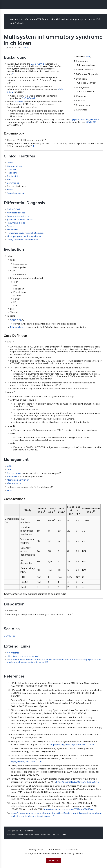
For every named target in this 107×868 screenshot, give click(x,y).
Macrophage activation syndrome (24, 236)
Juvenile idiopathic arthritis (20, 219)
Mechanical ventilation (18, 480)
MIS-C (26, 47)
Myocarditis (13, 230)
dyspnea (75, 119)
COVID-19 (91, 122)
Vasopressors (14, 483)
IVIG (9, 469)
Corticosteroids (15, 473)
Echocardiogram (19, 327)
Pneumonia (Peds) (16, 223)
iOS (98, 19)
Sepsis (10, 226)
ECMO (10, 490)
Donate (53, 861)
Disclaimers (72, 849)
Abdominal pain (15, 166)
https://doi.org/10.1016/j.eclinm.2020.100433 (72, 745)
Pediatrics (29, 831)
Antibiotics (12, 476)
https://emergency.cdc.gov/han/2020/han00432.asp (69, 809)
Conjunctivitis (14, 176)
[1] (13, 73)
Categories (12, 831)
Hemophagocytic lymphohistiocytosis (26, 233)
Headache (12, 173)
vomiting (85, 119)
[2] (33, 145)
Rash (10, 179)
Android (19, 23)
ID (21, 831)
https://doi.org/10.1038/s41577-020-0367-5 (78, 782)
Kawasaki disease (16, 213)
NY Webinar (13, 653)
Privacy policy (36, 849)
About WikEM (55, 849)
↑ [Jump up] (11, 683)
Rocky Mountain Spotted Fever (22, 240)
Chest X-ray (16, 320)
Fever (10, 163)
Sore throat (13, 183)
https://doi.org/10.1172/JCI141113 (27, 762)
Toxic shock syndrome (18, 216)
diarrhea (95, 119)
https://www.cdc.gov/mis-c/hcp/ (23, 656)
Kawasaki (18, 102)
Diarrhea (11, 169)
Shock (10, 190)
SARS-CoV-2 (37, 64)
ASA (9, 466)
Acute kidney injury (16, 193)
